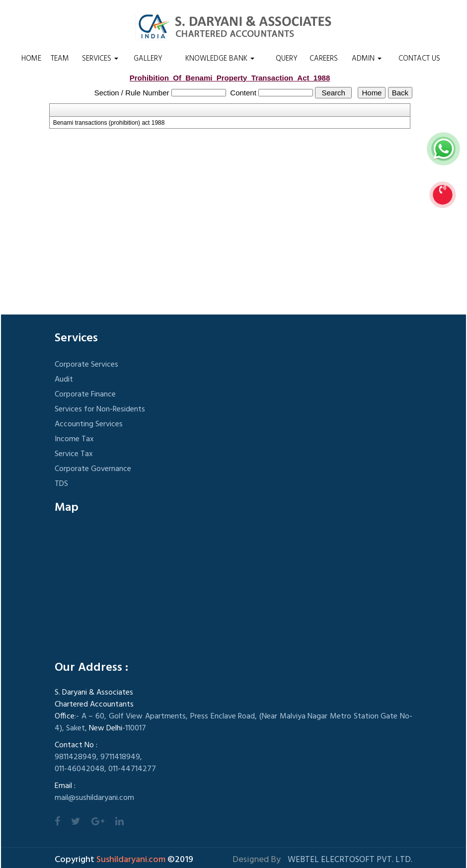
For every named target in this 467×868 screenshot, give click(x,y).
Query (287, 59)
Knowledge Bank (220, 59)
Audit (64, 380)
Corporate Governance (93, 469)
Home (31, 59)
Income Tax (74, 439)
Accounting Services (89, 424)
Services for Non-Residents (100, 409)
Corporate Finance (85, 395)
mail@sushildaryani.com (94, 798)
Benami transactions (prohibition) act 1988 (109, 123)
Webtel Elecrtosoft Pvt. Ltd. (350, 860)
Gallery (148, 59)
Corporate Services (86, 365)
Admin (367, 59)
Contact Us (419, 59)
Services (100, 59)
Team (60, 59)
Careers (324, 59)
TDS (61, 484)
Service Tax (74, 454)
